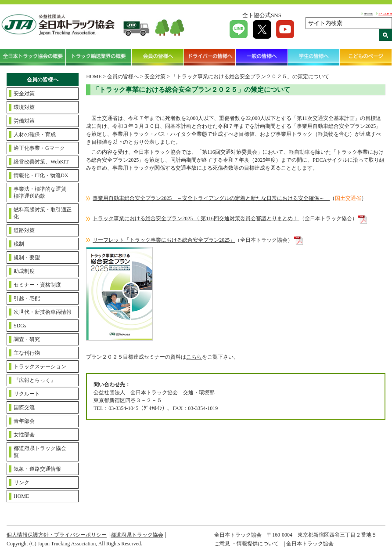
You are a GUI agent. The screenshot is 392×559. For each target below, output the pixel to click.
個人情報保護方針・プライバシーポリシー (57, 535)
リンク (22, 483)
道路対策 (24, 230)
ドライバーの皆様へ (210, 57)
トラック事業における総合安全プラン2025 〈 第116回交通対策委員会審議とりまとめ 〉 (196, 218)
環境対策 (24, 107)
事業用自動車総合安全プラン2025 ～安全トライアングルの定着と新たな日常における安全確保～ (211, 198)
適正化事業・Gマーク (39, 148)
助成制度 (24, 271)
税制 (19, 244)
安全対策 (24, 94)
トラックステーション (40, 367)
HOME (369, 13)
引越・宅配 (27, 298)
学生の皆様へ (314, 57)
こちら (194, 357)
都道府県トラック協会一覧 (43, 452)
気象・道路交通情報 (37, 469)
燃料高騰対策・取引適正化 (43, 213)
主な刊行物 (27, 353)
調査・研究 (27, 339)
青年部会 (24, 421)
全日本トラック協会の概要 (33, 57)
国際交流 (24, 407)
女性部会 (24, 435)
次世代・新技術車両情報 (43, 312)
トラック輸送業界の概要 (99, 57)
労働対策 (24, 121)
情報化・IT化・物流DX (41, 175)
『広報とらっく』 (35, 380)
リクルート (27, 394)
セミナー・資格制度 (37, 285)
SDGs (20, 326)
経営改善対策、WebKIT (41, 162)
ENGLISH (385, 13)
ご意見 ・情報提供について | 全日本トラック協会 (274, 544)
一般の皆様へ (262, 57)
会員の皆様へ (158, 57)
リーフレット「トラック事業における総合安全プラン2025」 (164, 240)
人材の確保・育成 (35, 134)
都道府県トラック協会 (137, 535)
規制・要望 (27, 258)
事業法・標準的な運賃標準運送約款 (40, 192)
